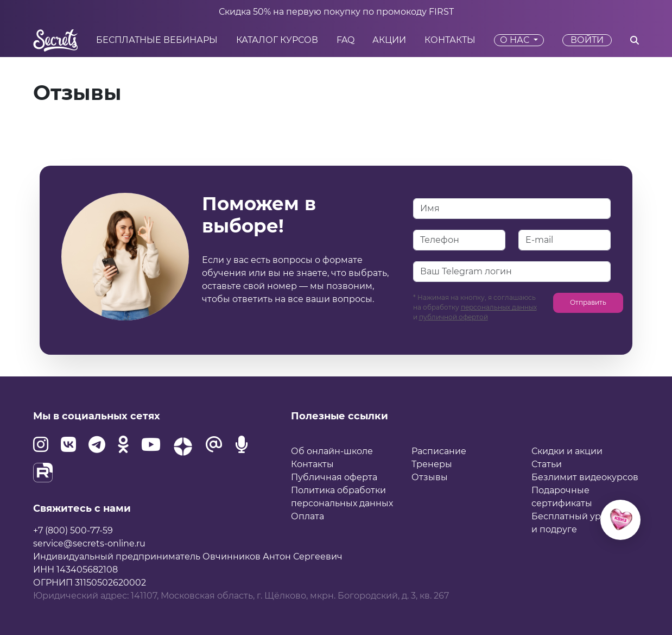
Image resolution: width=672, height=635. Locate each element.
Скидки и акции (567, 451)
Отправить (588, 302)
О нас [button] (516, 40)
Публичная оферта (334, 477)
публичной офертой (454, 317)
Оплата (308, 516)
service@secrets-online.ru (89, 543)
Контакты (450, 40)
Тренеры (432, 464)
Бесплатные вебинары (157, 40)
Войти (587, 40)
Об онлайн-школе (332, 451)
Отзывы (430, 477)
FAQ (345, 40)
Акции (389, 40)
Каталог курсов (277, 40)
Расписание (439, 451)
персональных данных (499, 307)
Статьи (547, 464)
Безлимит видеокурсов (585, 477)
